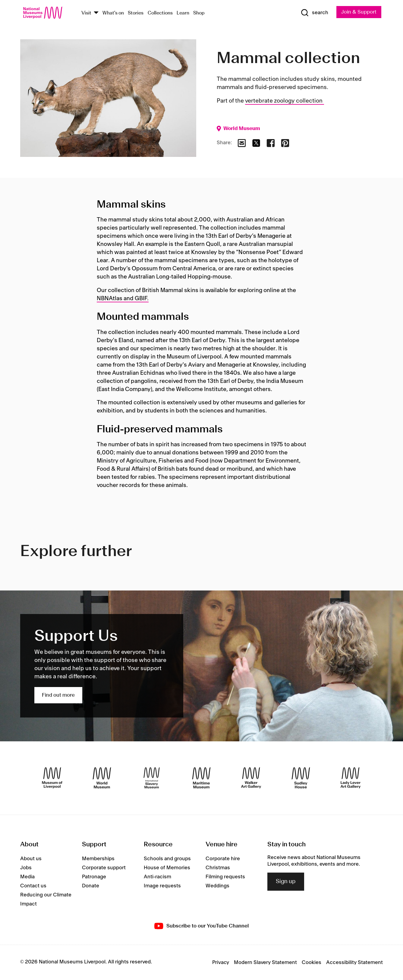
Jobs (26, 868)
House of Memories (167, 868)
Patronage (94, 877)
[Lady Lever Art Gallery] (351, 778)
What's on (113, 13)
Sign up (286, 882)
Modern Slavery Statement (265, 962)
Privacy (221, 962)
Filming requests (225, 877)
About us (31, 859)
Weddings (217, 886)
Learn (183, 13)
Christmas (218, 868)
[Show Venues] (96, 13)
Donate (91, 886)
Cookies (312, 962)
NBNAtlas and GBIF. (123, 299)
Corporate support (104, 868)
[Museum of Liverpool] (52, 778)
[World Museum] (102, 778)
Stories (136, 13)
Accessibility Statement (354, 962)
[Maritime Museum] (201, 778)
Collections (160, 13)
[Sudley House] (301, 778)
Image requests (162, 886)
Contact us (33, 886)
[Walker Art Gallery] (251, 778)
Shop (199, 13)
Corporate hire (223, 859)
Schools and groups (167, 859)
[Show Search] (314, 13)
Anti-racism (157, 877)
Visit (86, 13)
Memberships (98, 859)
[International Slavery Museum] (152, 778)
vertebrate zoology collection (285, 101)
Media (27, 877)
